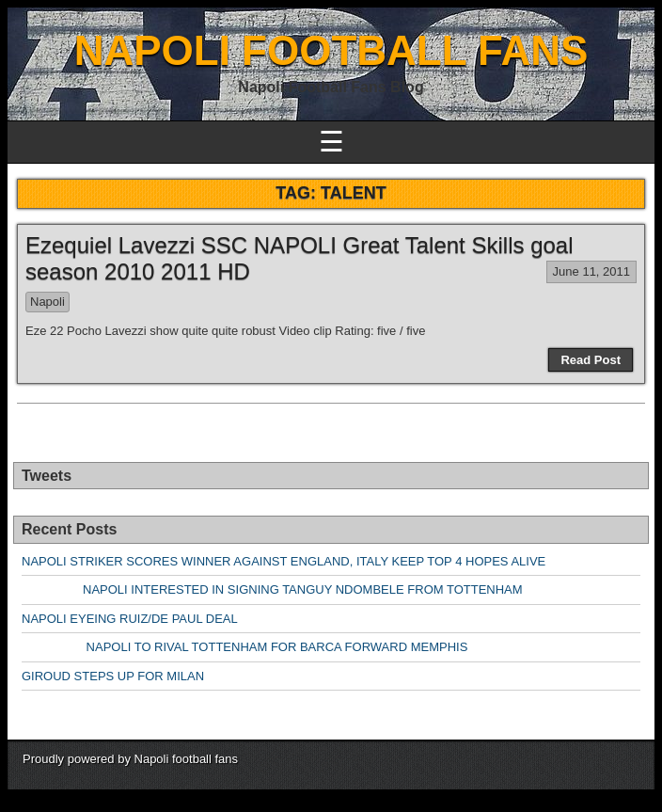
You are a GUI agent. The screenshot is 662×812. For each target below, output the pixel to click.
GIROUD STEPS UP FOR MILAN (113, 676)
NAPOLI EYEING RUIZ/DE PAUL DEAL (130, 619)
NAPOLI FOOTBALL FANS (331, 50)
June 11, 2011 (591, 271)
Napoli (47, 302)
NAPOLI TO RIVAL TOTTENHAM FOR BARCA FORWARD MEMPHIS (244, 647)
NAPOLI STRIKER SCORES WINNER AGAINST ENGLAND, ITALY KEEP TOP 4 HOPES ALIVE (284, 561)
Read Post (591, 360)
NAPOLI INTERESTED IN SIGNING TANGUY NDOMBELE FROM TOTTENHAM (272, 589)
